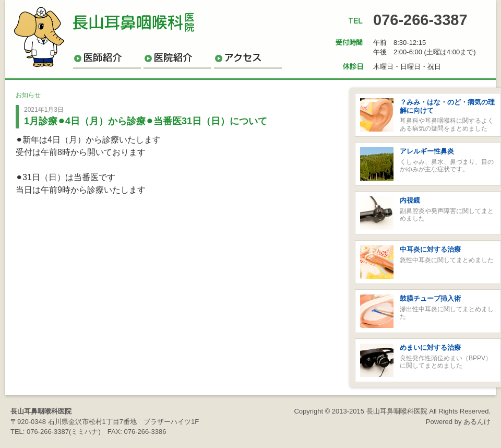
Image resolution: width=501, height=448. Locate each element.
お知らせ (28, 95)
